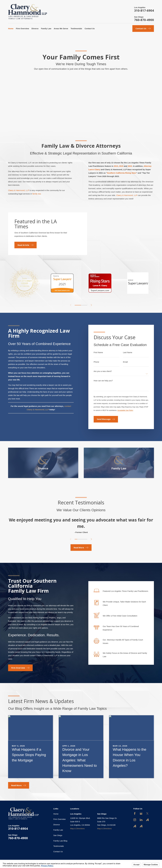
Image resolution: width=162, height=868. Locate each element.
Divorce (57, 825)
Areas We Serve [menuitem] (61, 29)
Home (56, 814)
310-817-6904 (144, 10)
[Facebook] (135, 813)
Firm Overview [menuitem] (22, 29)
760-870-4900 (144, 20)
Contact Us (58, 852)
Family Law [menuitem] (46, 29)
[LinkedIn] (141, 820)
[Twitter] (147, 813)
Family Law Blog (60, 841)
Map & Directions (77, 828)
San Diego (58, 835)
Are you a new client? (103, 371)
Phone (96, 362)
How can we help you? (103, 381)
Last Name (128, 352)
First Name (98, 352)
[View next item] (91, 305)
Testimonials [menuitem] (76, 29)
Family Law (58, 830)
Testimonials (59, 846)
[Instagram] (135, 820)
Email (125, 362)
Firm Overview (60, 819)
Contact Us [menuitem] (90, 29)
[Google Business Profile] (141, 813)
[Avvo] (147, 820)
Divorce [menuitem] (35, 29)
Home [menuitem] (11, 29)
